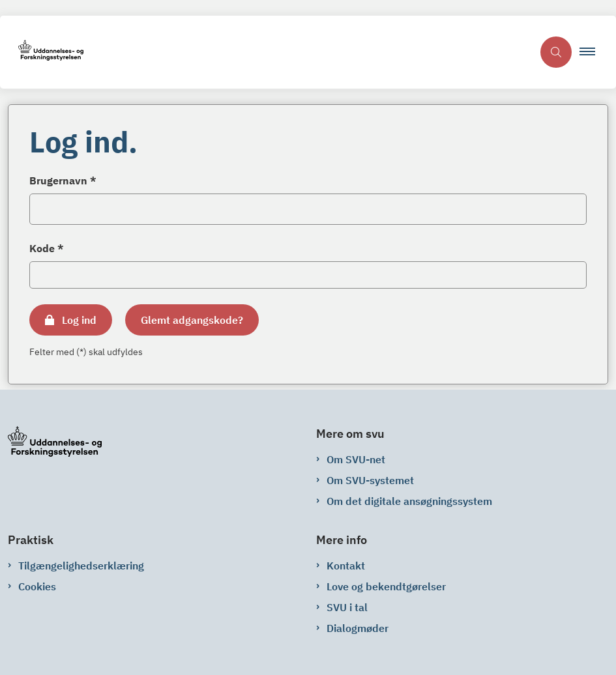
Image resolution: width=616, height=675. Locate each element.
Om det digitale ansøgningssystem (409, 501)
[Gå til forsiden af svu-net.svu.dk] (266, 52)
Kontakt (346, 566)
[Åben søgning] (556, 52)
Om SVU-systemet (370, 480)
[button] (593, 52)
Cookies (37, 586)
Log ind (79, 320)
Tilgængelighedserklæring (81, 566)
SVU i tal (347, 607)
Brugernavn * (63, 180)
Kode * (47, 248)
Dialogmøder (358, 628)
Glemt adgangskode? (192, 320)
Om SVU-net (356, 459)
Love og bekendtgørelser (386, 586)
